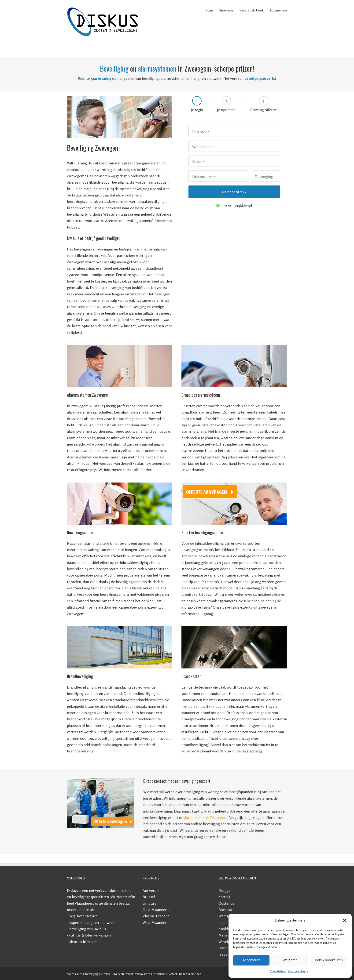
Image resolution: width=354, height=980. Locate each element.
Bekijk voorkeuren (329, 960)
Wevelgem (227, 942)
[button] (345, 920)
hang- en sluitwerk (99, 922)
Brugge (225, 890)
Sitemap (105, 974)
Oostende (226, 903)
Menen (224, 935)
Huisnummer (204, 177)
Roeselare (226, 910)
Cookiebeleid (278, 971)
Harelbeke (227, 948)
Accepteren (251, 960)
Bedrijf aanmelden (190, 974)
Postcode (201, 132)
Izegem (225, 954)
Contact (172, 974)
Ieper (223, 922)
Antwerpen (151, 890)
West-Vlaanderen (157, 922)
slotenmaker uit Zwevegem (205, 817)
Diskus (72, 890)
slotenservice (87, 916)
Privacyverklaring (298, 971)
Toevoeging (264, 177)
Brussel (149, 897)
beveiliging (78, 929)
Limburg (149, 903)
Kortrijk (224, 897)
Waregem (226, 916)
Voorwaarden (143, 974)
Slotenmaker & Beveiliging (83, 974)
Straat (198, 162)
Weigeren (290, 960)
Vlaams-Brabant (156, 916)
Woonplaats (203, 147)
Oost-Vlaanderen (157, 910)
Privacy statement (122, 974)
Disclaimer (159, 974)
